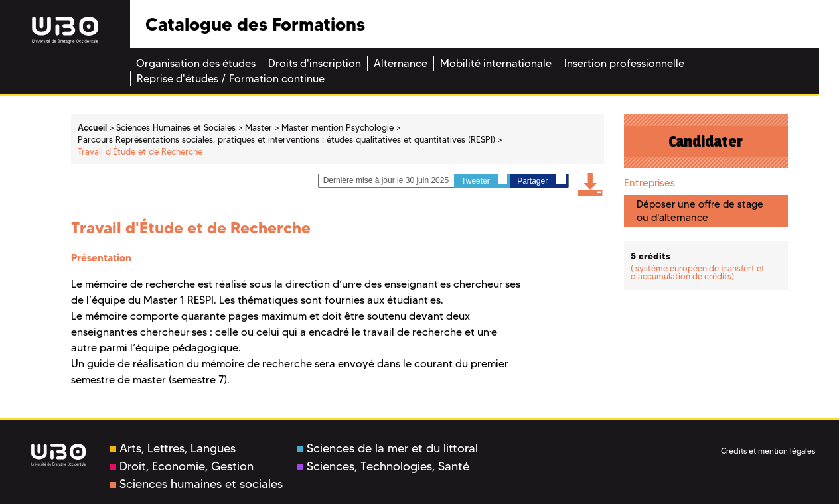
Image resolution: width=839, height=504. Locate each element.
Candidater (706, 141)
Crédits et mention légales (768, 451)
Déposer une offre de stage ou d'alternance (700, 211)
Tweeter (484, 180)
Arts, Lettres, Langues (173, 448)
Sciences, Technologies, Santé (383, 466)
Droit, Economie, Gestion (182, 466)
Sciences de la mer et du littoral (388, 448)
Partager (541, 180)
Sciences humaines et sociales (196, 484)
